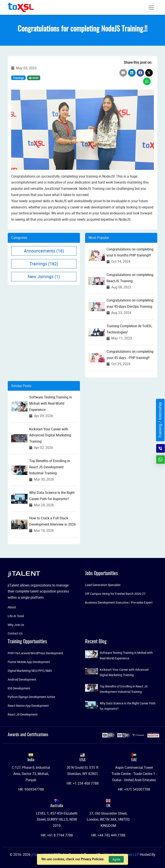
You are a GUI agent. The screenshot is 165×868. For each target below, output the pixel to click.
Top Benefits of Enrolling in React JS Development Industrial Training (50, 467)
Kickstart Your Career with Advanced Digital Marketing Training (50, 435)
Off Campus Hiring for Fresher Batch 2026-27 (115, 594)
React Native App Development (28, 706)
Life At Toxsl (16, 616)
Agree (116, 859)
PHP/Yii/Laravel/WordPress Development (35, 653)
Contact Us (15, 633)
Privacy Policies (92, 859)
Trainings (18, 78)
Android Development (22, 679)
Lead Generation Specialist (103, 585)
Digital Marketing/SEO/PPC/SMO (30, 671)
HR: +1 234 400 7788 (83, 783)
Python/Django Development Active (31, 697)
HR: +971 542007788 (134, 789)
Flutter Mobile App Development (29, 662)
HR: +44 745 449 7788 (108, 835)
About (12, 607)
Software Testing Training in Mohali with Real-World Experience (51, 403)
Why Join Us (16, 625)
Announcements (44, 251)
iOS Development (19, 688)
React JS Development (23, 714)
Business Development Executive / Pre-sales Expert (119, 602)
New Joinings (44, 277)
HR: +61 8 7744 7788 (57, 835)
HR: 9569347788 (31, 789)
